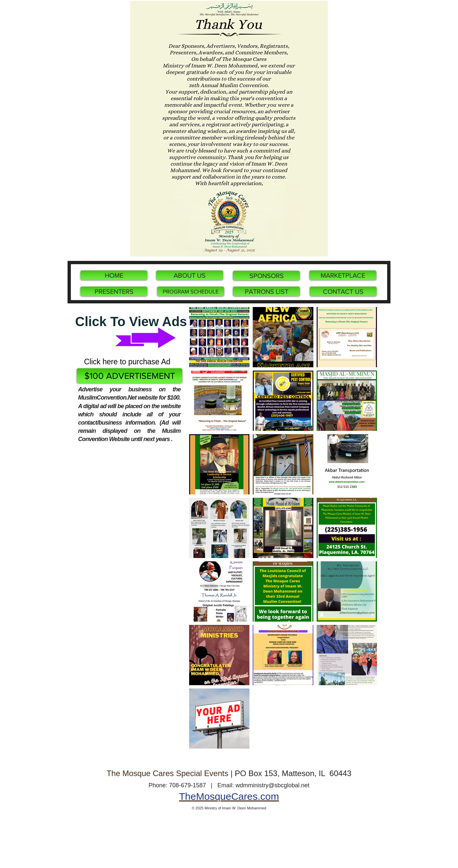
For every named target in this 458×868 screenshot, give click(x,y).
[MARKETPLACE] (343, 275)
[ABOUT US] (190, 275)
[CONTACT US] (343, 291)
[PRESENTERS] (114, 291)
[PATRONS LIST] (266, 291)
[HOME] (114, 275)
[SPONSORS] (266, 276)
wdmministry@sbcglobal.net (272, 785)
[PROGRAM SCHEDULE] (191, 291)
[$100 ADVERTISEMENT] (129, 376)
